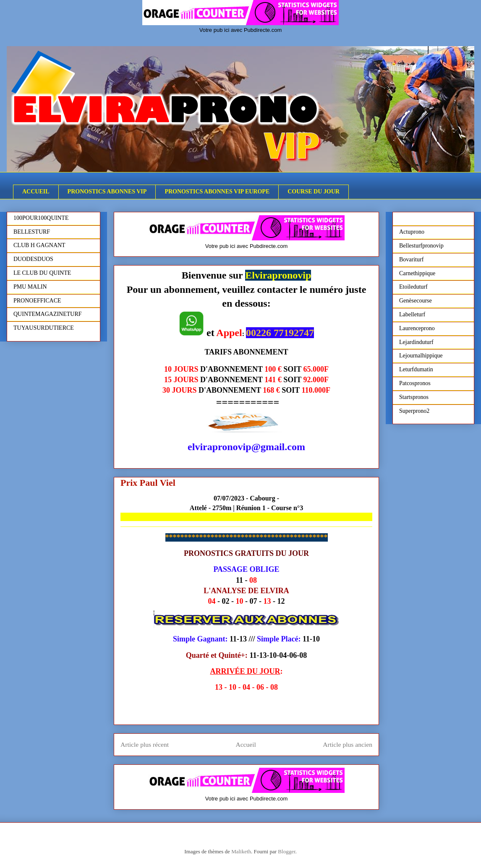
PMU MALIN (30, 287)
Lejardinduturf (416, 342)
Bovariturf (411, 259)
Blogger (286, 851)
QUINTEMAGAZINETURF (48, 314)
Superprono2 (414, 411)
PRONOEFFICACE (37, 301)
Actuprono (412, 232)
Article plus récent (145, 744)
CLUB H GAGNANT (39, 245)
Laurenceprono (417, 328)
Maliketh (241, 851)
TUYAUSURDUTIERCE (44, 328)
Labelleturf (412, 314)
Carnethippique (417, 273)
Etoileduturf (413, 287)
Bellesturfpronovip (421, 246)
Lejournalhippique (421, 356)
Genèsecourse (416, 301)
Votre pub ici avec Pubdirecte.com (241, 30)
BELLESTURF (32, 232)
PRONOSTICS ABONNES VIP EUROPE (217, 192)
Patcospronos (415, 383)
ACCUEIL (36, 192)
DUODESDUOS (33, 259)
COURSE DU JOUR (314, 192)
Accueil (246, 744)
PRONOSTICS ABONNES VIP (107, 192)
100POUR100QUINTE (41, 218)
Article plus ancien (348, 744)
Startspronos (414, 397)
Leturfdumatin (416, 369)
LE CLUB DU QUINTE (42, 273)
